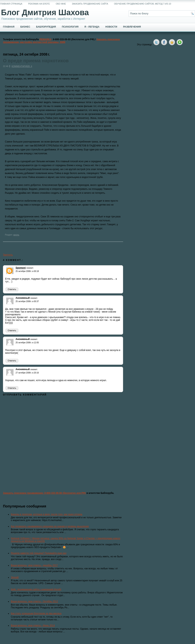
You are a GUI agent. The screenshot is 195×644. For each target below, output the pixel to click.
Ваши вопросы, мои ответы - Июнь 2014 (33, 625)
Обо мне (61, 4)
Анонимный (23, 298)
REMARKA (45, 39)
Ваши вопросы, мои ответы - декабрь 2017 (34, 565)
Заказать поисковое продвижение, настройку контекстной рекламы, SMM (61, 41)
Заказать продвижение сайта (90, 4)
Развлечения (132, 27)
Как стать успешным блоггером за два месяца (36, 613)
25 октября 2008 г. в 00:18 (27, 271)
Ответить (12, 289)
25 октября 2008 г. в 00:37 (27, 301)
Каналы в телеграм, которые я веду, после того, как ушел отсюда (47, 514)
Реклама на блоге (39, 4)
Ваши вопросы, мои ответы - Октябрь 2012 (34, 601)
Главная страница (11, 4)
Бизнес (25, 27)
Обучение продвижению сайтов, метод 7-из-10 (143, 4)
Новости (111, 27)
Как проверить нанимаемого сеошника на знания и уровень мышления (50, 526)
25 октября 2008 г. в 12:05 (27, 343)
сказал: (30, 268)
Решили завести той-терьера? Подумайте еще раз (39, 553)
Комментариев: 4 (22, 66)
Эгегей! (15, 577)
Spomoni (21, 268)
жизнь (16, 235)
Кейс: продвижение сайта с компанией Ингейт (36, 589)
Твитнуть (8, 255)
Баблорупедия (46, 27)
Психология (70, 27)
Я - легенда (92, 27)
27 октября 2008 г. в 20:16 (27, 373)
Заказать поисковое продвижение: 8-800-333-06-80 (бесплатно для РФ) (44, 493)
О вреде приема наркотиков (36, 61)
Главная (9, 27)
